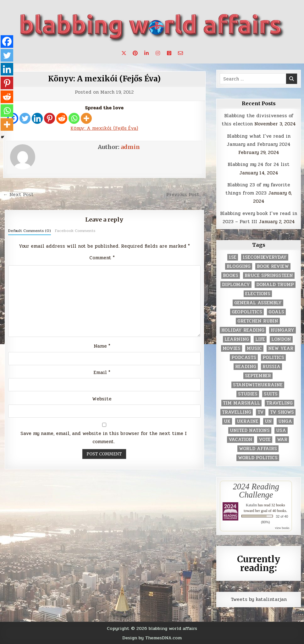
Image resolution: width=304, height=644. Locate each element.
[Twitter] (25, 118)
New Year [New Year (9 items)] (281, 348)
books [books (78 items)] (231, 275)
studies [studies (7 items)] (248, 394)
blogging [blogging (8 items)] (239, 266)
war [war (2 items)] (282, 440)
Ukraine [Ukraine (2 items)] (248, 421)
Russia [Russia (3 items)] (271, 367)
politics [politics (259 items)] (273, 358)
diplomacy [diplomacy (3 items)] (236, 285)
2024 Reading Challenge (256, 491)
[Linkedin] (37, 118)
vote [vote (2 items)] (265, 440)
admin (130, 147)
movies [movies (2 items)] (232, 348)
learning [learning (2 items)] (237, 339)
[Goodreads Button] (169, 53)
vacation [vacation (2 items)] (240, 440)
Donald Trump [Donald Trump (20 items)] (275, 285)
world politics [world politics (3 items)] (258, 458)
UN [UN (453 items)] (268, 421)
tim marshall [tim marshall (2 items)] (241, 403)
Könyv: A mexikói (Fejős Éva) (104, 79)
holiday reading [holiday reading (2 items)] (243, 330)
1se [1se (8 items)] (233, 257)
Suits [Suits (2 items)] (271, 394)
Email (102, 372)
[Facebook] (7, 41)
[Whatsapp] (74, 118)
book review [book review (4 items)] (273, 266)
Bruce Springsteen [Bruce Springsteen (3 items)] (269, 275)
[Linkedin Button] (146, 53)
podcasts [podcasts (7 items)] (244, 358)
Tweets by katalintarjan (259, 599)
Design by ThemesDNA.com (152, 638)
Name (102, 346)
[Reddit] (62, 118)
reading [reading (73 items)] (246, 367)
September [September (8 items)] (258, 376)
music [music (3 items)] (254, 348)
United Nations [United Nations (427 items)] (250, 430)
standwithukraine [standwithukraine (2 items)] (258, 385)
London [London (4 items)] (281, 339)
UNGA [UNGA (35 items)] (285, 421)
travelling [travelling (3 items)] (237, 412)
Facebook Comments (75, 231)
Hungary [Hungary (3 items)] (282, 330)
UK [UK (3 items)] (227, 421)
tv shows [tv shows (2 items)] (282, 412)
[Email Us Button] (180, 53)
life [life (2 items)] (260, 339)
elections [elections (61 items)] (258, 294)
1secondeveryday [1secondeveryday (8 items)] (265, 257)
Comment (102, 258)
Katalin (251, 505)
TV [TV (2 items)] (261, 412)
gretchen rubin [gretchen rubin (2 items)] (258, 321)
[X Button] (124, 53)
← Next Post (18, 195)
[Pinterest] (50, 118)
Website (102, 399)
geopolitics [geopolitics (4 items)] (247, 312)
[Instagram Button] (158, 53)
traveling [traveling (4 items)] (279, 403)
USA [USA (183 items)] (281, 430)
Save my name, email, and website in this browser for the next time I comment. (104, 438)
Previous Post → (186, 195)
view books (282, 528)
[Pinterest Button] (135, 53)
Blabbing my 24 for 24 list (259, 164)
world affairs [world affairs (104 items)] (258, 449)
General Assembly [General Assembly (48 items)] (258, 303)
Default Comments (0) (30, 231)
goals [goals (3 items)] (276, 312)
